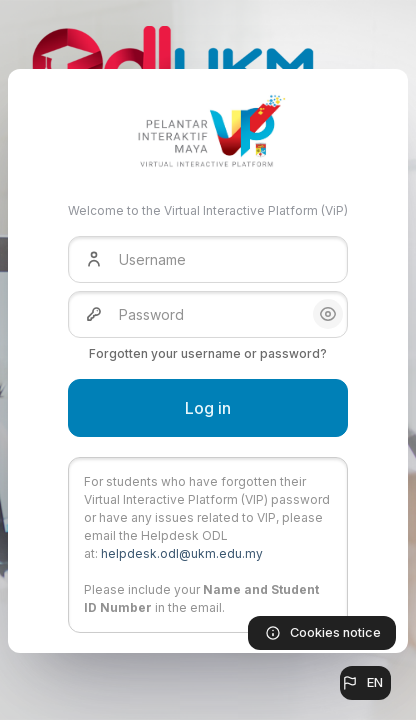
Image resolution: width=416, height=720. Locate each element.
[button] (365, 683)
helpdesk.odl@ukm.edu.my (182, 553)
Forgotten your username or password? (208, 353)
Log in (208, 408)
